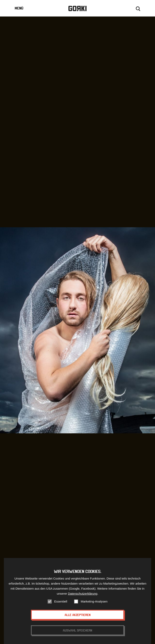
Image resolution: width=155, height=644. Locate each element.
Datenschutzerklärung (83, 597)
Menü (19, 8)
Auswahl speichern (77, 634)
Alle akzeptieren (78, 618)
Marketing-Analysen (94, 605)
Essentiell (61, 605)
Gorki (77, 9)
